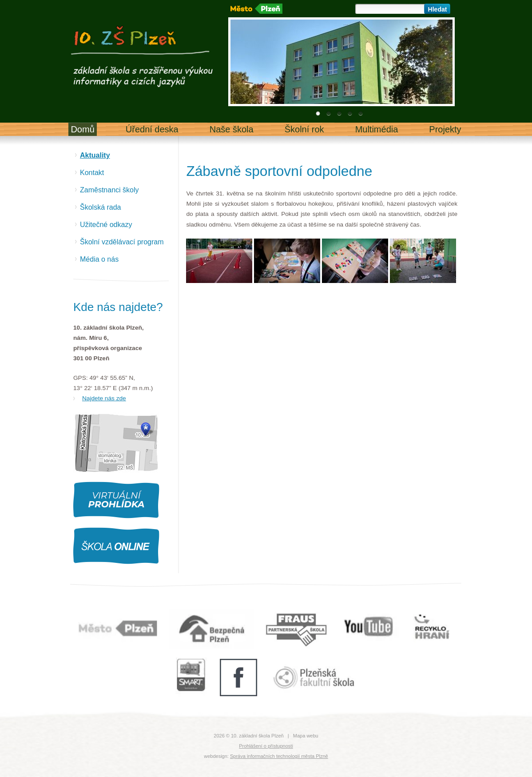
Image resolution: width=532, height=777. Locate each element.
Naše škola (232, 129)
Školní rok (304, 129)
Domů (82, 129)
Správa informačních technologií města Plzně (279, 756)
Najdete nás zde (104, 398)
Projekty (445, 129)
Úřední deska (152, 129)
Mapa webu (306, 736)
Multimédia (377, 129)
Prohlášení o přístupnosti (266, 746)
